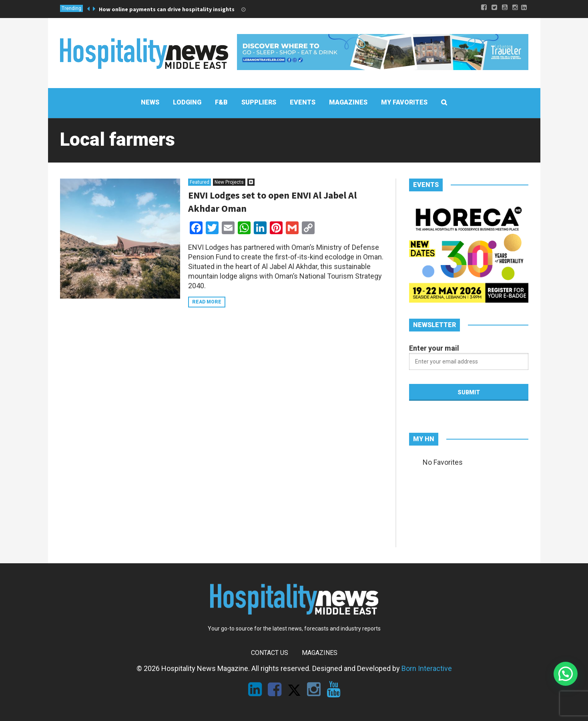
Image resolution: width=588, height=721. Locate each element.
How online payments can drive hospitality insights (167, 9)
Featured (200, 182)
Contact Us (270, 653)
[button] (566, 674)
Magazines (320, 653)
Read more (207, 302)
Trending (71, 8)
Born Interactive (427, 668)
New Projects (229, 182)
